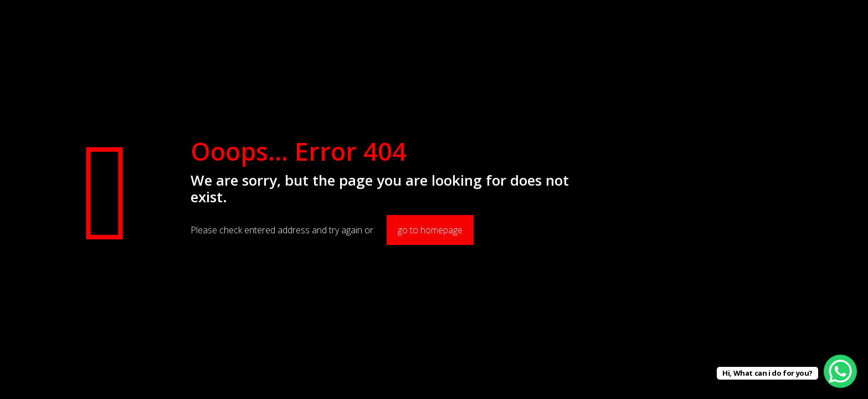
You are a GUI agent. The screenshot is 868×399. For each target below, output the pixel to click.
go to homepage (430, 230)
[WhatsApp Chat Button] (840, 371)
